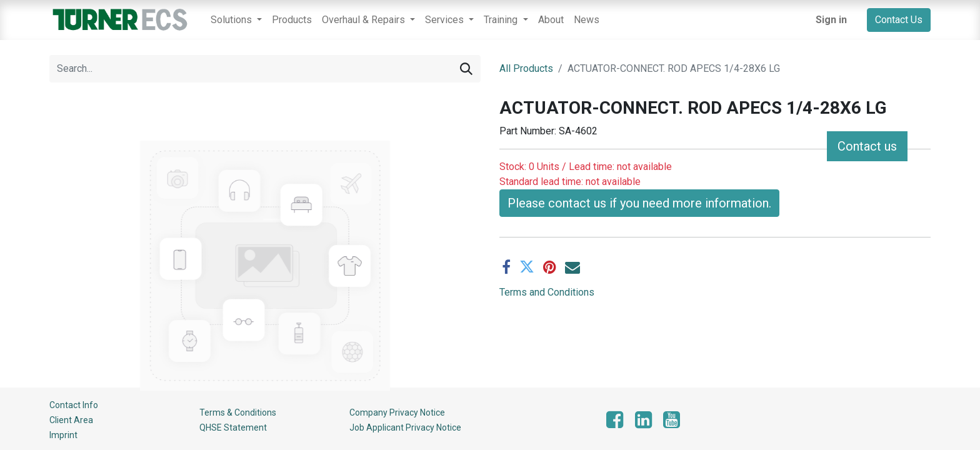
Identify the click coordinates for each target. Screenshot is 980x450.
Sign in (831, 20)
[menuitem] (292, 20)
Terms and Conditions (547, 292)
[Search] (466, 69)
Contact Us (899, 20)
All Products (526, 68)
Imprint (63, 435)
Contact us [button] (867, 146)
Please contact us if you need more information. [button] (639, 203)
